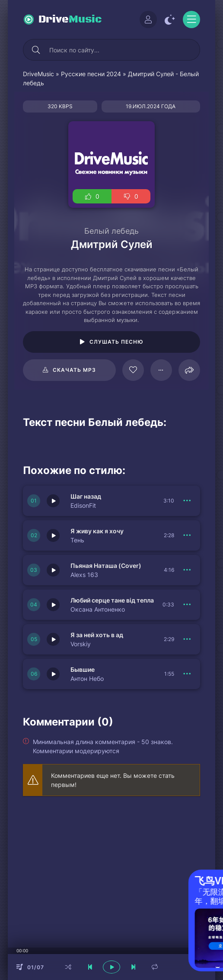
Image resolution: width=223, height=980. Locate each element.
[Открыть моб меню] (191, 19)
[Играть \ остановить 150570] (53, 501)
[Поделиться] (189, 370)
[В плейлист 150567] (187, 605)
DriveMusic (38, 74)
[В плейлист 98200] (161, 370)
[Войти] (148, 19)
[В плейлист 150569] (187, 535)
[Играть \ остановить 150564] (53, 639)
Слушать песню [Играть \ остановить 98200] (116, 342)
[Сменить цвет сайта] (170, 19)
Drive (70, 19)
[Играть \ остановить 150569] (53, 535)
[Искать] (36, 50)
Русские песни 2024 (91, 74)
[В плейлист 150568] (187, 570)
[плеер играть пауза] (111, 967)
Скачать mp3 (74, 370)
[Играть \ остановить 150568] (53, 570)
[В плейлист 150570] (187, 501)
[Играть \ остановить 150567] (53, 605)
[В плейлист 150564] (187, 639)
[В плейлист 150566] (187, 674)
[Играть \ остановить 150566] (53, 674)
